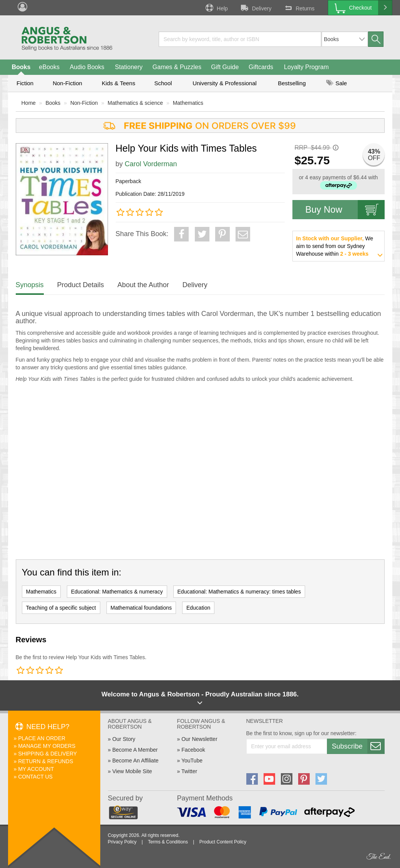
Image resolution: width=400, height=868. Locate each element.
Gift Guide (225, 67)
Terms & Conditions (168, 842)
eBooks (49, 67)
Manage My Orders (47, 746)
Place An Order (42, 738)
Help (216, 8)
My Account (36, 769)
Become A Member (135, 750)
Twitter (189, 771)
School (163, 83)
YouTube (192, 761)
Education (198, 608)
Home (29, 103)
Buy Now (345, 210)
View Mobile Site (132, 771)
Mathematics (188, 103)
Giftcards (261, 67)
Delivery (256, 8)
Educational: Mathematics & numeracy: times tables (239, 592)
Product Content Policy (223, 842)
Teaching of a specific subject (61, 608)
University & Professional (225, 83)
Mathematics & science (135, 103)
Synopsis (30, 285)
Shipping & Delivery (47, 754)
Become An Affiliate (135, 761)
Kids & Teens (119, 83)
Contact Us (35, 777)
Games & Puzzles (177, 67)
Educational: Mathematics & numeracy (117, 592)
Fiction (25, 83)
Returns (299, 8)
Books (21, 67)
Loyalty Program (306, 67)
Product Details (81, 285)
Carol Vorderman (151, 164)
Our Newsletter (199, 739)
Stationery (129, 67)
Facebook (193, 750)
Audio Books (87, 67)
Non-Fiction (67, 83)
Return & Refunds (46, 761)
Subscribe (358, 746)
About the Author (143, 285)
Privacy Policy (122, 842)
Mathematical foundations (141, 608)
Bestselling (292, 83)
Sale (337, 83)
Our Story (124, 739)
